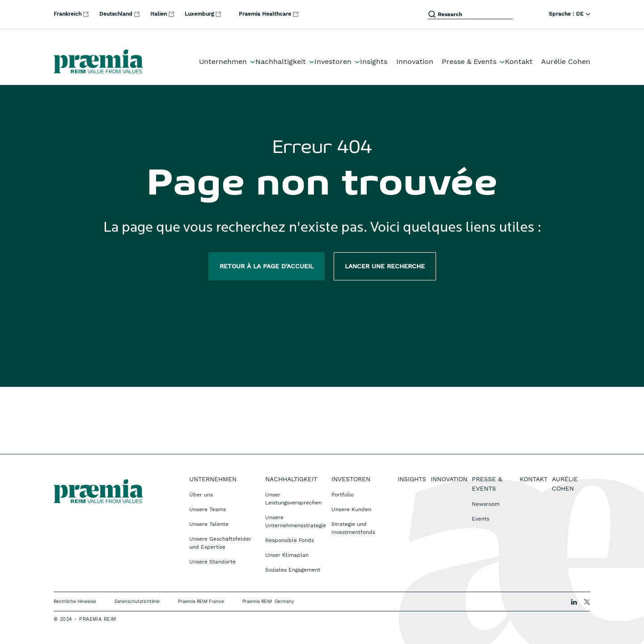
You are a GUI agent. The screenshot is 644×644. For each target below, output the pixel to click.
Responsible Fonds (290, 540)
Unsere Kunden (351, 509)
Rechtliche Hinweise (75, 601)
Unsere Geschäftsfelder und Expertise (220, 543)
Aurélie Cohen (566, 61)
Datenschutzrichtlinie (137, 601)
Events (481, 519)
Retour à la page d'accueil (267, 266)
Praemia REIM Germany (268, 601)
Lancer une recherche (385, 266)
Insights (374, 61)
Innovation (415, 61)
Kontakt (519, 61)
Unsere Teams (208, 509)
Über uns (201, 495)
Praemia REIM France (201, 601)
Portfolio (343, 495)
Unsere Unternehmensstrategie (296, 521)
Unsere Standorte (212, 562)
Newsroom (486, 504)
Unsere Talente (209, 524)
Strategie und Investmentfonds (353, 528)
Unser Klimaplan (287, 555)
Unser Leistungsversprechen (293, 499)
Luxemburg (204, 14)
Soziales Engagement (293, 570)
